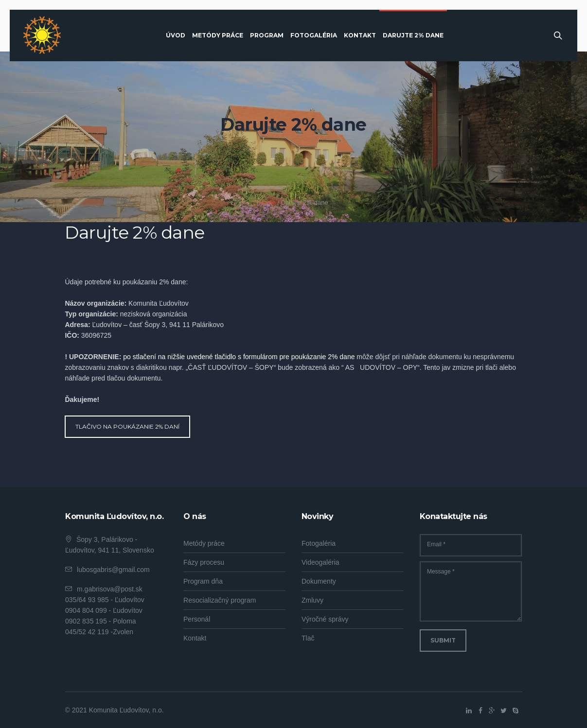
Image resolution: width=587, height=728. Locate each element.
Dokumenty (319, 581)
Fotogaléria (319, 543)
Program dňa (203, 581)
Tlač (308, 638)
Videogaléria (320, 562)
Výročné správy (325, 619)
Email (436, 544)
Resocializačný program (220, 600)
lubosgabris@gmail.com (113, 570)
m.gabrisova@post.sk (110, 589)
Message (441, 572)
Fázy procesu (204, 562)
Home (267, 202)
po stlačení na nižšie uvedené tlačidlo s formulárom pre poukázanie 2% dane (239, 357)
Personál (197, 619)
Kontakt (195, 638)
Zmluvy (312, 600)
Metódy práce (204, 543)
